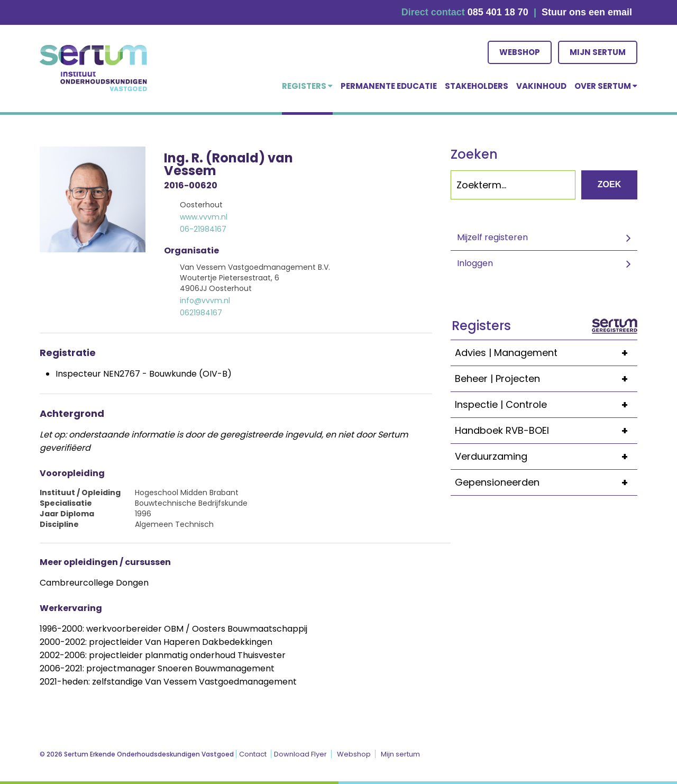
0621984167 (201, 313)
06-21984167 (203, 229)
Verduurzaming (546, 457)
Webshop (520, 52)
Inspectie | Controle (546, 405)
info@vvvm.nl (205, 300)
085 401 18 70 (498, 12)
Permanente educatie (389, 86)
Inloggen (475, 263)
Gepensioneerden (546, 482)
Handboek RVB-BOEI (546, 431)
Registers (307, 86)
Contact (253, 754)
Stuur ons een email (587, 12)
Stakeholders (477, 86)
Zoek (609, 184)
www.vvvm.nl (204, 217)
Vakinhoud (541, 86)
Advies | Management (546, 353)
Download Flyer (300, 754)
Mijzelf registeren (492, 237)
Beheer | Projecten (546, 379)
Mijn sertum (598, 52)
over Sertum (606, 86)
